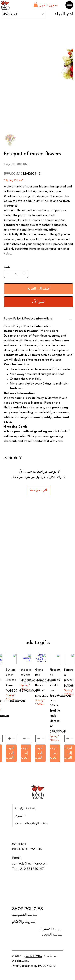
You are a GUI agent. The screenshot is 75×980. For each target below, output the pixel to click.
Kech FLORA (34, 956)
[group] (37, 708)
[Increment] (67, 738)
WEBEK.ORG (21, 961)
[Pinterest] (16, 458)
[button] (36, 4)
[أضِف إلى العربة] (38, 289)
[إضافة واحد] (24, 274)
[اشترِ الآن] (38, 302)
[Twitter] (20, 458)
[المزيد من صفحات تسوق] (25, 816)
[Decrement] (72, 738)
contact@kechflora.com (30, 863)
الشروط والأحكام (24, 922)
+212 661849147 (31, 869)
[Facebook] (11, 458)
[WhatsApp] (6, 458)
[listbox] (23, 14)
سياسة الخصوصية (25, 915)
